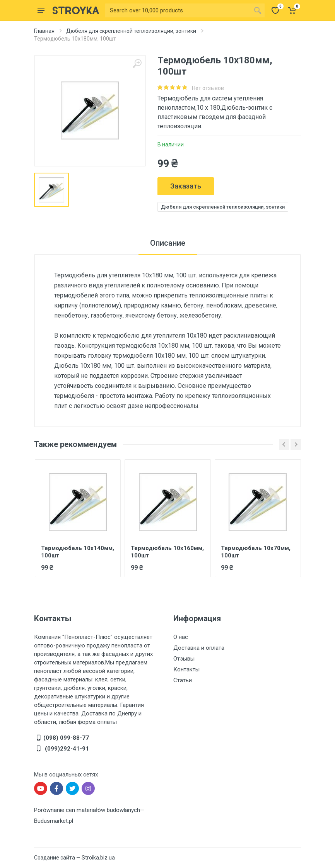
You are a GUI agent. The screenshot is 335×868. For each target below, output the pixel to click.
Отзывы (184, 659)
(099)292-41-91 (66, 749)
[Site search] (178, 10)
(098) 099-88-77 (66, 738)
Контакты (186, 669)
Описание (168, 243)
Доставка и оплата (199, 648)
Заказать (186, 186)
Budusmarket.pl (54, 821)
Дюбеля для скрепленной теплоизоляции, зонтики (131, 31)
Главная (44, 31)
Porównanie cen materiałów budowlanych (87, 810)
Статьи (183, 680)
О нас (181, 637)
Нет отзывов (208, 88)
